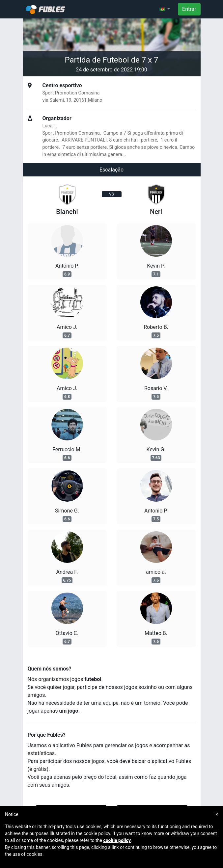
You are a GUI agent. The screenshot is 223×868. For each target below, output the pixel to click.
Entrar (189, 9)
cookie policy (117, 840)
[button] (165, 9)
